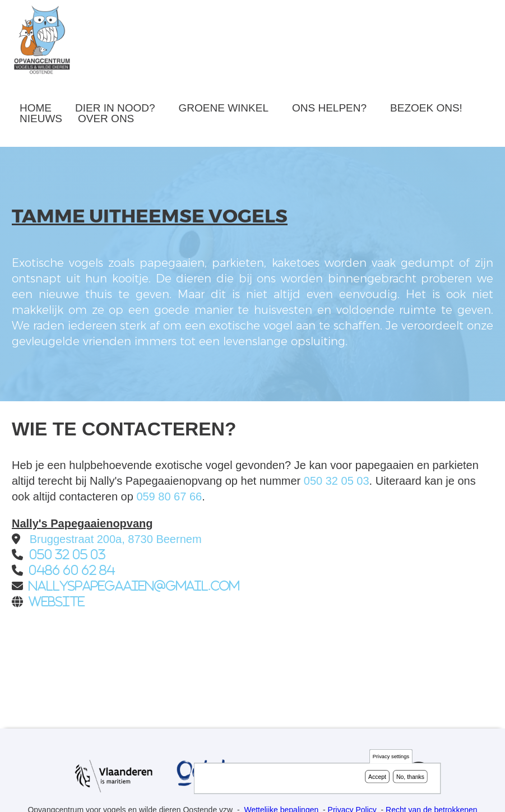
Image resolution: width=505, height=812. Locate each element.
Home (36, 108)
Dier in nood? (115, 108)
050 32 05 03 (337, 481)
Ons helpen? (329, 108)
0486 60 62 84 (72, 570)
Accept (377, 777)
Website (57, 602)
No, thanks (410, 777)
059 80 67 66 (169, 497)
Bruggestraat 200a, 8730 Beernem (116, 539)
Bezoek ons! (426, 108)
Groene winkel (224, 108)
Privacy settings (391, 757)
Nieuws (41, 119)
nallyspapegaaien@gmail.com (134, 586)
